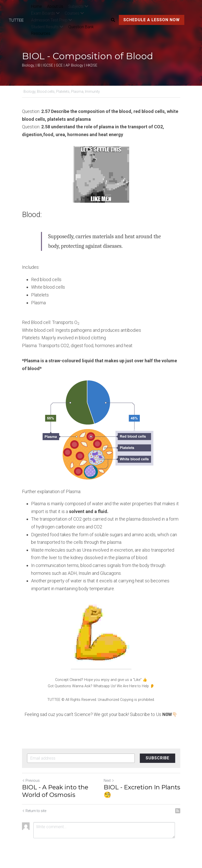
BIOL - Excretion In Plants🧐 (142, 791)
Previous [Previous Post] (31, 781)
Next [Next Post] (109, 781)
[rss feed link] (178, 811)
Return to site (34, 811)
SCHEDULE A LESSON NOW (152, 20)
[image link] (19, 20)
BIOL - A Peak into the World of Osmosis (55, 791)
